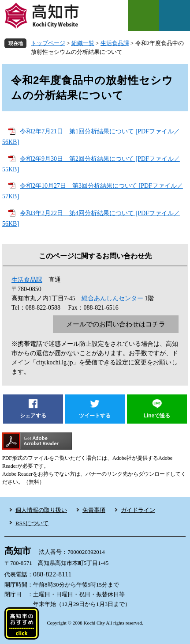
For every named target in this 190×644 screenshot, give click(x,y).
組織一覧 (83, 43)
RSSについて (32, 523)
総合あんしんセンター (112, 298)
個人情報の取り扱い (41, 510)
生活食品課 (115, 43)
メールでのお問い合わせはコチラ (116, 324)
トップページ (48, 43)
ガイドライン (138, 510)
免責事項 (94, 510)
